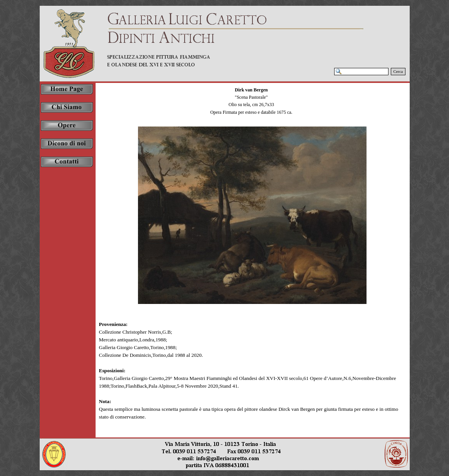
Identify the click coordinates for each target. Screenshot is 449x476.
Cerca (398, 72)
